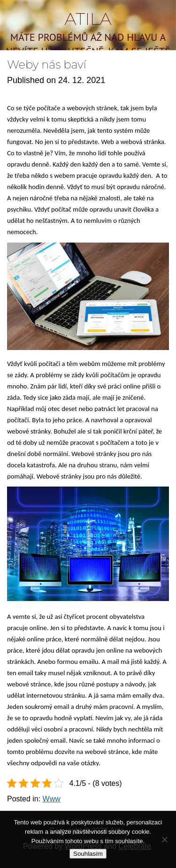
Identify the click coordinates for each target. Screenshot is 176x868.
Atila (88, 19)
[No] (164, 839)
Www (52, 799)
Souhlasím (88, 854)
